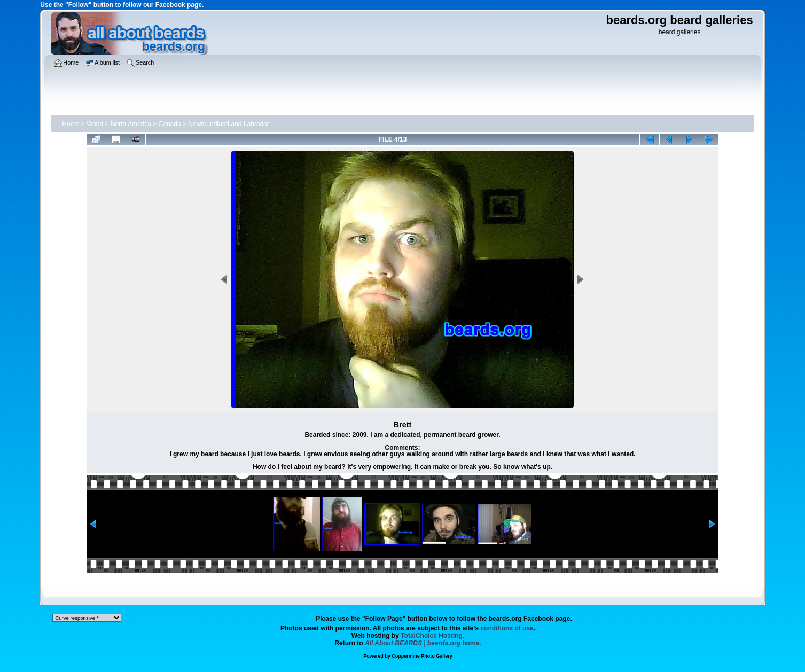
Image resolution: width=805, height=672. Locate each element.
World (95, 124)
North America (131, 124)
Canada (170, 124)
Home (71, 124)
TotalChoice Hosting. (432, 636)
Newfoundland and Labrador (228, 124)
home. (423, 643)
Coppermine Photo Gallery (422, 656)
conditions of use (507, 628)
